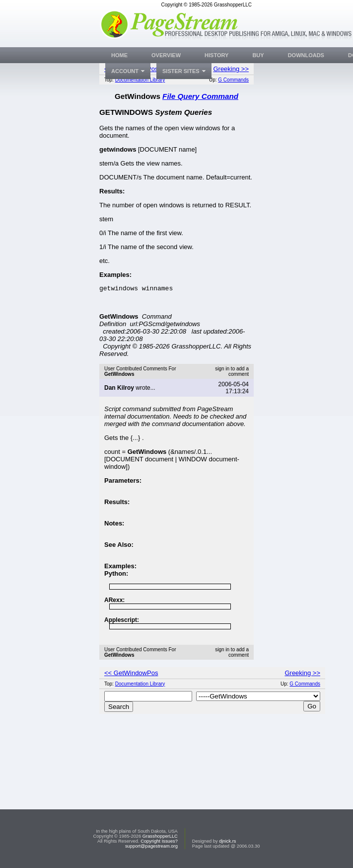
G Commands (233, 80)
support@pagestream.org (151, 846)
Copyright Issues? (159, 841)
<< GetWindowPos (131, 674)
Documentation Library (140, 80)
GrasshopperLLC (160, 836)
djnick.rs (227, 841)
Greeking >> (231, 69)
